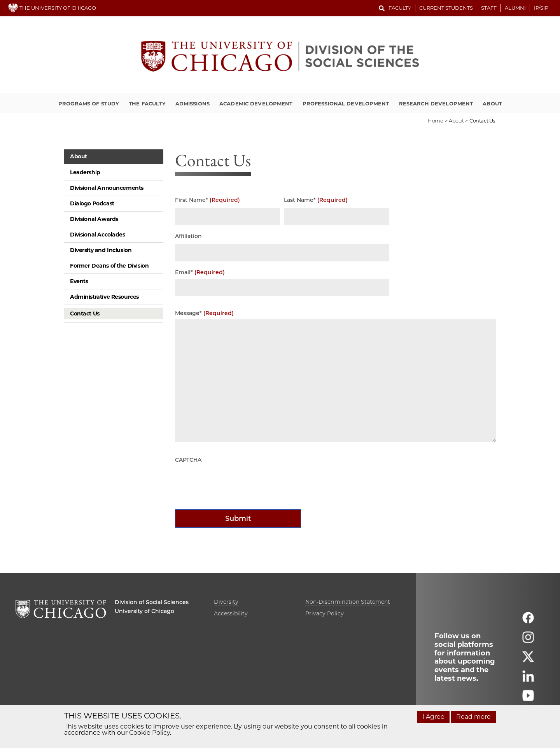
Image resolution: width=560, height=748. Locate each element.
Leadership (85, 172)
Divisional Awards (94, 219)
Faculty (400, 8)
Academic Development (256, 103)
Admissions (192, 103)
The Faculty (147, 103)
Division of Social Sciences (152, 602)
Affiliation (188, 236)
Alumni (515, 8)
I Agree (433, 717)
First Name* (207, 200)
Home (435, 121)
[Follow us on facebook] (528, 621)
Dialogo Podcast (92, 203)
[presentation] (234, 482)
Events (79, 281)
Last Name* (316, 200)
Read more (473, 717)
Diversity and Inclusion (101, 250)
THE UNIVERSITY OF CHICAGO (52, 8)
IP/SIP (541, 8)
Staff (489, 8)
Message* (204, 313)
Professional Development (346, 103)
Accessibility (231, 613)
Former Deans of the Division (109, 266)
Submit (238, 519)
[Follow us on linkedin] (528, 680)
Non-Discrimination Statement (348, 602)
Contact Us (85, 314)
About (492, 103)
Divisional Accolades (98, 235)
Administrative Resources (104, 297)
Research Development (436, 103)
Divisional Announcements (107, 188)
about (456, 121)
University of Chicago (144, 611)
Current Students (446, 8)
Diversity (226, 602)
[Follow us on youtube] (528, 699)
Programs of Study (89, 103)
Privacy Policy (325, 613)
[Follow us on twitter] (528, 660)
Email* (200, 272)
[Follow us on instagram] (528, 641)
